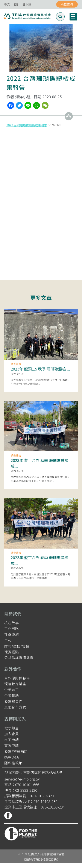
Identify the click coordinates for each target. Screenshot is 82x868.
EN (16, 4)
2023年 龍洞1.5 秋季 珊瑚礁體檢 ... (40, 369)
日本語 (27, 4)
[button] (60, 17)
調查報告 (16, 364)
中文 (7, 4)
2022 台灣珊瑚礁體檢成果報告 (27, 125)
